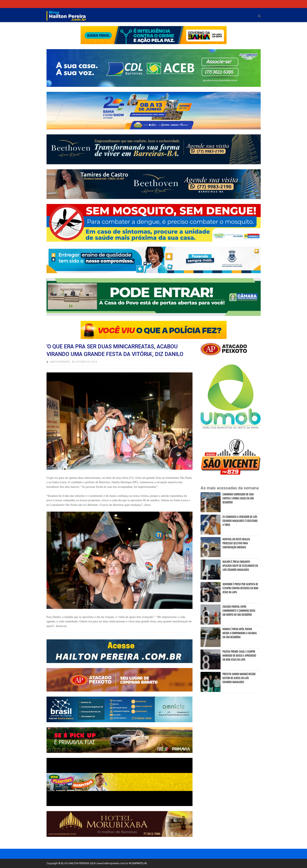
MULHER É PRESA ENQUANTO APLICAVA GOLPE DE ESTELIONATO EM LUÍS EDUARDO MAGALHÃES (240, 566)
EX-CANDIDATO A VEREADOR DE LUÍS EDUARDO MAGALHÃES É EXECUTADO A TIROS (240, 521)
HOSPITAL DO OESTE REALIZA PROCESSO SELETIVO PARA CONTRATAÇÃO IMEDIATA (236, 543)
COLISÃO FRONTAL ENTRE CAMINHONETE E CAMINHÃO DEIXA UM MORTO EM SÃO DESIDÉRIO (239, 610)
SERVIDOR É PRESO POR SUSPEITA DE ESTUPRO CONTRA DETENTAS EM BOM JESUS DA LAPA (240, 588)
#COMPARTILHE (138, 863)
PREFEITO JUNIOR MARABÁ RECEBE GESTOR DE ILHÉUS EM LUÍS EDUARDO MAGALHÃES (239, 678)
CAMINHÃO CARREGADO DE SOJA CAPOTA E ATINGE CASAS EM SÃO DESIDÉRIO (238, 498)
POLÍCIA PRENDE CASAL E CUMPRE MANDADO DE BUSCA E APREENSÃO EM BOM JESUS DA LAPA (239, 655)
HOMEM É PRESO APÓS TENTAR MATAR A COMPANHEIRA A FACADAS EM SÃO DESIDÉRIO (240, 633)
